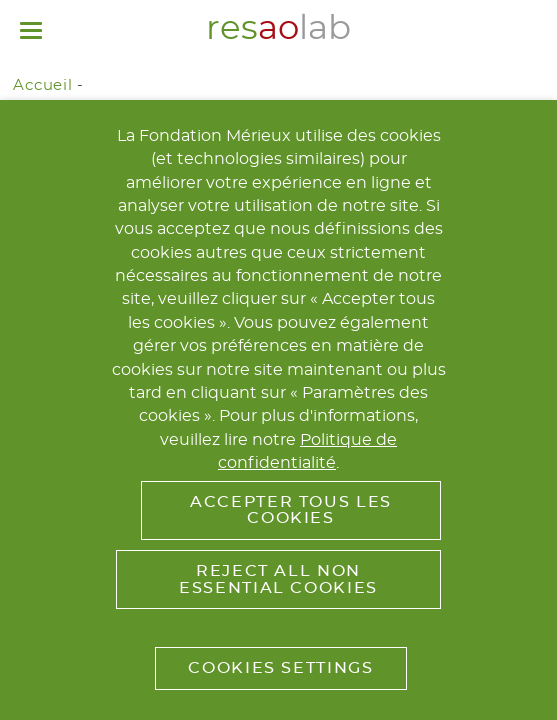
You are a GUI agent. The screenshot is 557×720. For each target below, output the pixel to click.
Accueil (42, 85)
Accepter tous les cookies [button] (291, 510)
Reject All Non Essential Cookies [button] (278, 579)
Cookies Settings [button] (280, 668)
